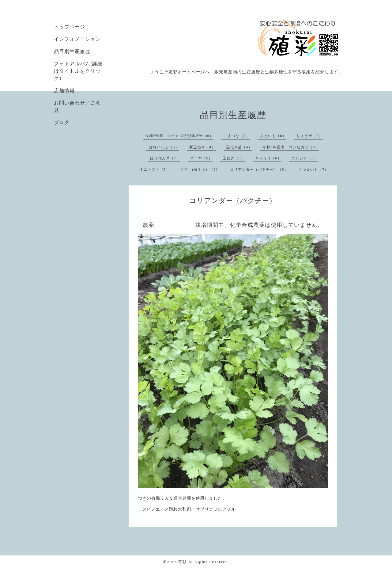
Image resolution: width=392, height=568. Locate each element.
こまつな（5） (237, 136)
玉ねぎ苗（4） (239, 147)
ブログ (62, 122)
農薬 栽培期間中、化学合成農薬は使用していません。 (233, 225)
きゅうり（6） (268, 158)
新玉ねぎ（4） (202, 147)
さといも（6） (273, 136)
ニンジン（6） (305, 158)
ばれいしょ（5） (164, 147)
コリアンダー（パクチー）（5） (259, 169)
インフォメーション (77, 39)
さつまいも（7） (313, 169)
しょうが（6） (310, 136)
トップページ (70, 27)
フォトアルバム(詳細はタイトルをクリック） (78, 71)
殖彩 (182, 562)
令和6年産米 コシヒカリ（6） (291, 147)
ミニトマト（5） (155, 169)
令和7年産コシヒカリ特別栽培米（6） (179, 136)
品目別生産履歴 (72, 51)
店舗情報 (64, 90)
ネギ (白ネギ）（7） (200, 169)
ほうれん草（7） (165, 158)
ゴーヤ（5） (201, 158)
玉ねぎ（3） (234, 158)
